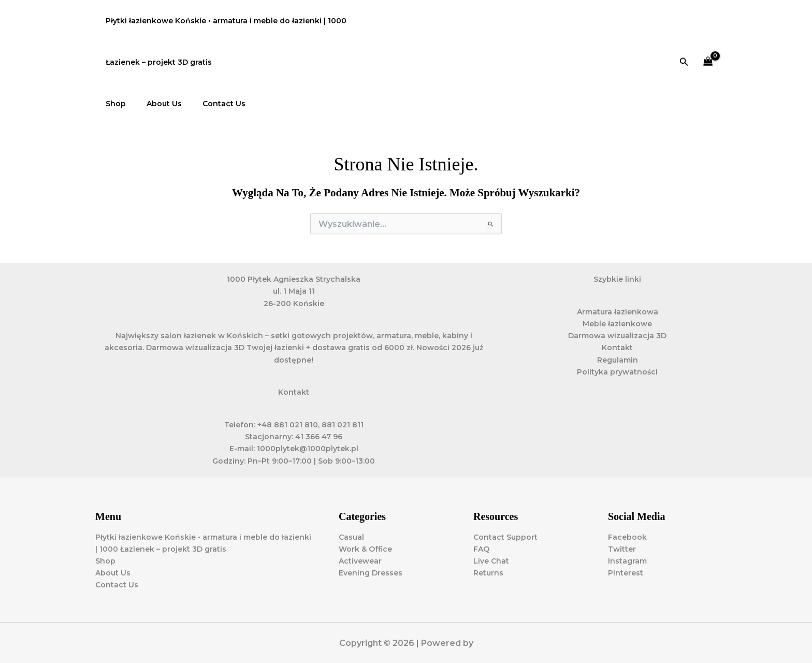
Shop (113, 104)
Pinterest (626, 573)
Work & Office (365, 549)
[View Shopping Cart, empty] (708, 62)
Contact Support (505, 537)
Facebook (627, 537)
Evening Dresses (371, 573)
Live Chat (491, 561)
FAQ (481, 549)
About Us (155, 104)
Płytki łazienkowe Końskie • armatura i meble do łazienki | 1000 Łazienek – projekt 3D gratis (223, 41)
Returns (488, 573)
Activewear (360, 561)
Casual (351, 537)
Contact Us (208, 104)
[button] (684, 62)
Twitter (622, 549)
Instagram (627, 561)
